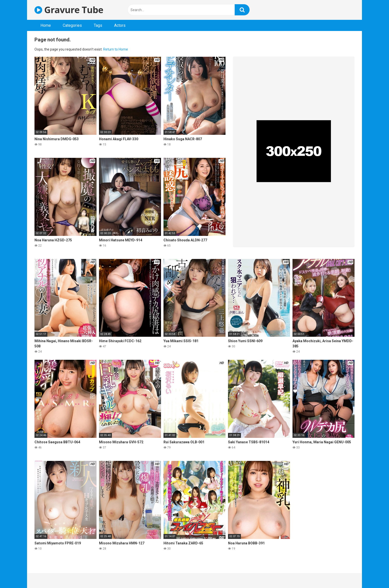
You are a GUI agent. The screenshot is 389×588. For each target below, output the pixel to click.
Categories (72, 25)
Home (46, 25)
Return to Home (116, 49)
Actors (120, 25)
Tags (98, 25)
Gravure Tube (69, 10)
